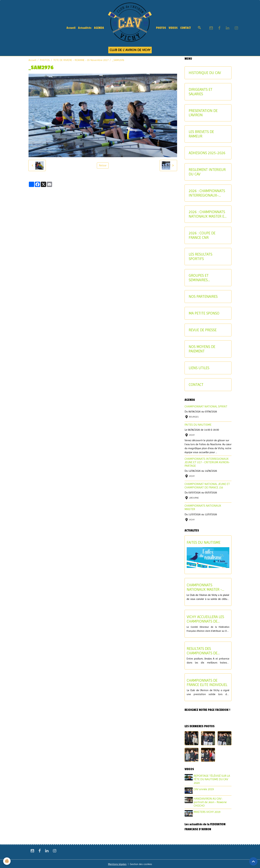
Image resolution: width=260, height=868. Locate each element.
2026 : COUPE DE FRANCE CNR (202, 235)
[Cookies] (7, 861)
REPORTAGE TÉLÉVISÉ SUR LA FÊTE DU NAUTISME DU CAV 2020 (212, 779)
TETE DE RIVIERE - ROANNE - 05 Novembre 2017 (81, 60)
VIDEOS (173, 28)
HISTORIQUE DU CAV (205, 73)
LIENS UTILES (199, 368)
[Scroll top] (253, 861)
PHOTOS (161, 28)
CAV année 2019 (204, 789)
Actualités (85, 28)
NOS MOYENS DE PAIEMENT (202, 349)
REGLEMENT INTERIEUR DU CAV (207, 172)
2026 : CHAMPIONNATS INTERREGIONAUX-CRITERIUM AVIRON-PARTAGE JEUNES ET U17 (207, 193)
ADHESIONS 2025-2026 (207, 153)
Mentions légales (117, 863)
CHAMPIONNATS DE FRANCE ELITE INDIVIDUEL (207, 683)
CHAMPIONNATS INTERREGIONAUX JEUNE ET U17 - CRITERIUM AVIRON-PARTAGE (207, 462)
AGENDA (99, 28)
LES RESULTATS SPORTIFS (200, 256)
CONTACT (186, 28)
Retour (103, 165)
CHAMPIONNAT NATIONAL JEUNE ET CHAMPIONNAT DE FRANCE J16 (207, 486)
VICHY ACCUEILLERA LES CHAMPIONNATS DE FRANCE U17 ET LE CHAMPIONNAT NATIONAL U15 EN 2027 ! (207, 619)
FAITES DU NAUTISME (198, 425)
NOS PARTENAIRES (203, 296)
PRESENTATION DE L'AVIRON (203, 113)
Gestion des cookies (142, 863)
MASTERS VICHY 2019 (208, 811)
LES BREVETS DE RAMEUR (201, 134)
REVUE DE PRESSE (203, 330)
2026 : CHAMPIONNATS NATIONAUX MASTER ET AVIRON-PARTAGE (207, 214)
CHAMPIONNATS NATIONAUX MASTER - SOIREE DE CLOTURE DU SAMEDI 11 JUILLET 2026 (206, 587)
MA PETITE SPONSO (204, 313)
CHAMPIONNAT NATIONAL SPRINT (206, 406)
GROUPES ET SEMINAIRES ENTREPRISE (199, 278)
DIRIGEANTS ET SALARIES (201, 92)
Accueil (71, 28)
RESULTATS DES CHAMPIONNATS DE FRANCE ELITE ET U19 (204, 651)
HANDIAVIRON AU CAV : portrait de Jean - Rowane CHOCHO (211, 802)
